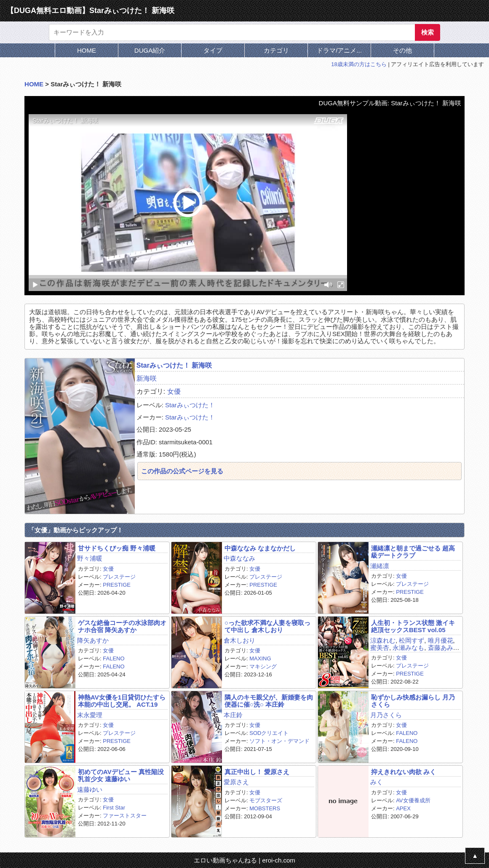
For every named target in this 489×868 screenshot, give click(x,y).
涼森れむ (383, 640)
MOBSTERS (265, 808)
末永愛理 (90, 715)
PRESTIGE (117, 585)
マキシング (263, 666)
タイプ (213, 50)
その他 (402, 50)
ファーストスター (125, 816)
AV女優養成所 (413, 800)
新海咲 (147, 378)
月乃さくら (386, 715)
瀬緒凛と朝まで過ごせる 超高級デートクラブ (413, 552)
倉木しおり (239, 640)
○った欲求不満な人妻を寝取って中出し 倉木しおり (267, 626)
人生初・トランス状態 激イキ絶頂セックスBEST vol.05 (413, 626)
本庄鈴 (233, 715)
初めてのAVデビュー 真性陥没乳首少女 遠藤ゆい (121, 775)
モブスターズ (266, 800)
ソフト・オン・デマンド (279, 741)
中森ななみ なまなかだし (260, 548)
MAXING (260, 658)
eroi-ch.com (278, 860)
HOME (87, 50)
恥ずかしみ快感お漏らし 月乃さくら (413, 701)
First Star (114, 808)
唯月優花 (441, 640)
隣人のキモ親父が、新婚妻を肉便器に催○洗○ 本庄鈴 (269, 701)
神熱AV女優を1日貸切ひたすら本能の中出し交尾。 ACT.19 (122, 701)
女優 (174, 391)
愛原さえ (236, 782)
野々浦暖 (90, 558)
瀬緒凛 (380, 566)
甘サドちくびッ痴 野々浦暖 (117, 548)
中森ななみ (239, 558)
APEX (403, 808)
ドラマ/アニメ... (339, 50)
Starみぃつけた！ (190, 405)
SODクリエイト (269, 733)
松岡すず (412, 640)
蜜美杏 (380, 648)
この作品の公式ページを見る (182, 471)
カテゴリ (276, 50)
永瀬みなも (408, 648)
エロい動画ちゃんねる (225, 860)
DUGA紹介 (150, 50)
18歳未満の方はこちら (359, 64)
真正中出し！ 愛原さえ (257, 772)
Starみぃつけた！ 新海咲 (174, 365)
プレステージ (119, 577)
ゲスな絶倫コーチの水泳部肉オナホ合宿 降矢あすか (122, 626)
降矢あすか (93, 640)
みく (377, 782)
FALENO (114, 658)
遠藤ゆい (90, 789)
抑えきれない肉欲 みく (403, 772)
